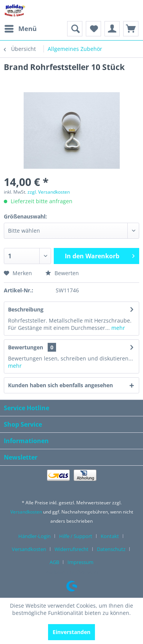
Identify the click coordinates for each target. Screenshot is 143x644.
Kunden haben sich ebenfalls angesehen (60, 385)
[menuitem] (20, 29)
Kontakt (110, 536)
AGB (54, 562)
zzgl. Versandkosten (49, 192)
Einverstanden (71, 632)
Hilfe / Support (76, 536)
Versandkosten (26, 512)
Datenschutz (111, 549)
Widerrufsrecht (71, 549)
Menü (21, 28)
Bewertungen (26, 347)
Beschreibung (26, 309)
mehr (117, 328)
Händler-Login (35, 536)
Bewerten (62, 273)
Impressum (80, 562)
